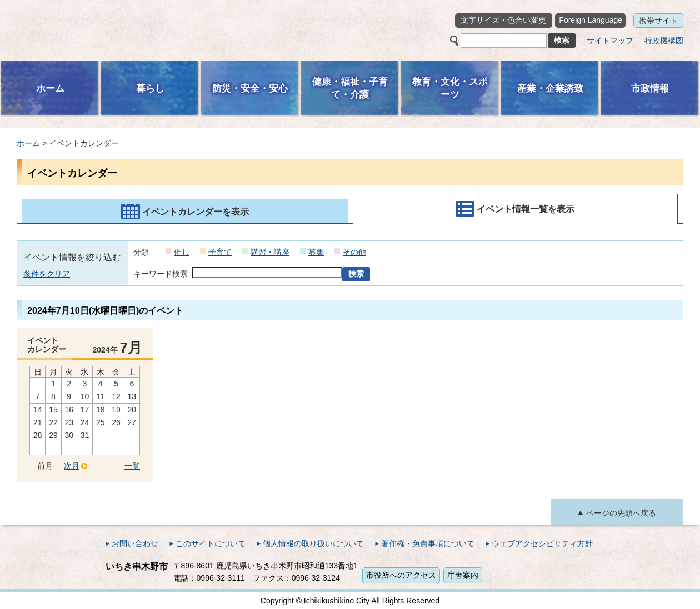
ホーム (28, 143)
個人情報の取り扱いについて (313, 543)
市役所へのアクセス (401, 575)
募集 (316, 252)
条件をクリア (47, 274)
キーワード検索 (161, 274)
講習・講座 (270, 252)
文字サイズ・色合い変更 (503, 20)
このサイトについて (211, 543)
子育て (220, 252)
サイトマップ (610, 41)
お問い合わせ (135, 543)
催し (182, 252)
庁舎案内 (463, 575)
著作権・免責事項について (428, 543)
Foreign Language (591, 20)
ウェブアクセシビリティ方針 (542, 543)
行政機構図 (664, 41)
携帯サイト (658, 21)
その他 (354, 252)
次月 (72, 466)
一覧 (132, 466)
